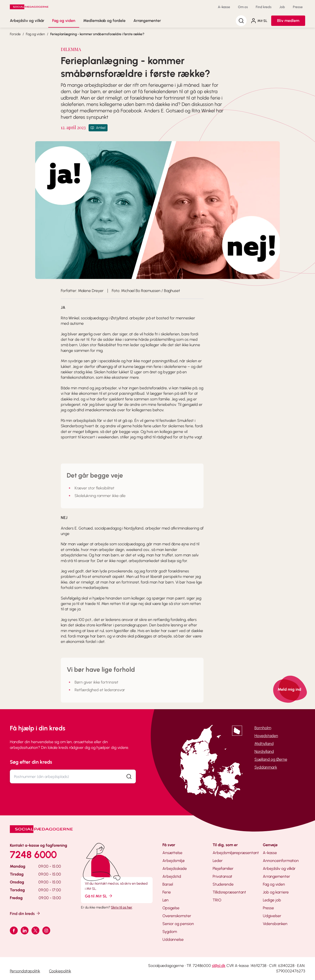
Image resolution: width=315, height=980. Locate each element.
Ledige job (272, 900)
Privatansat (222, 876)
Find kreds (264, 7)
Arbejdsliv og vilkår (27, 21)
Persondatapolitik (25, 971)
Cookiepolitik (60, 971)
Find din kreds (25, 913)
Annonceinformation (281, 861)
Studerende (223, 884)
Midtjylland (264, 744)
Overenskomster (177, 916)
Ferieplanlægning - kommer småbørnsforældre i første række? (97, 34)
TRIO (217, 900)
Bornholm (263, 728)
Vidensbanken (275, 924)
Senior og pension (178, 924)
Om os (243, 7)
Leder (218, 861)
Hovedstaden (266, 736)
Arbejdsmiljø (173, 861)
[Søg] (241, 21)
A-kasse (224, 7)
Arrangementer (147, 21)
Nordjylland (264, 751)
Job (282, 7)
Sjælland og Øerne (271, 759)
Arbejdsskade (175, 868)
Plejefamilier (223, 868)
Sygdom (170, 932)
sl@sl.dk (219, 966)
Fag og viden (64, 21)
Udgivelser (272, 916)
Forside (15, 34)
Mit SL (259, 21)
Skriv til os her (122, 907)
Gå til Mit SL (99, 896)
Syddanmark (266, 767)
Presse (298, 7)
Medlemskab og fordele (104, 21)
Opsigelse (171, 908)
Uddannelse (173, 939)
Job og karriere (276, 892)
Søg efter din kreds (31, 762)
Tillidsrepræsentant (229, 892)
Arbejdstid (172, 876)
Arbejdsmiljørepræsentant (236, 853)
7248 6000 (33, 855)
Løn (165, 900)
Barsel (168, 884)
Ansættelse (172, 853)
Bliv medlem (288, 21)
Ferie (167, 892)
